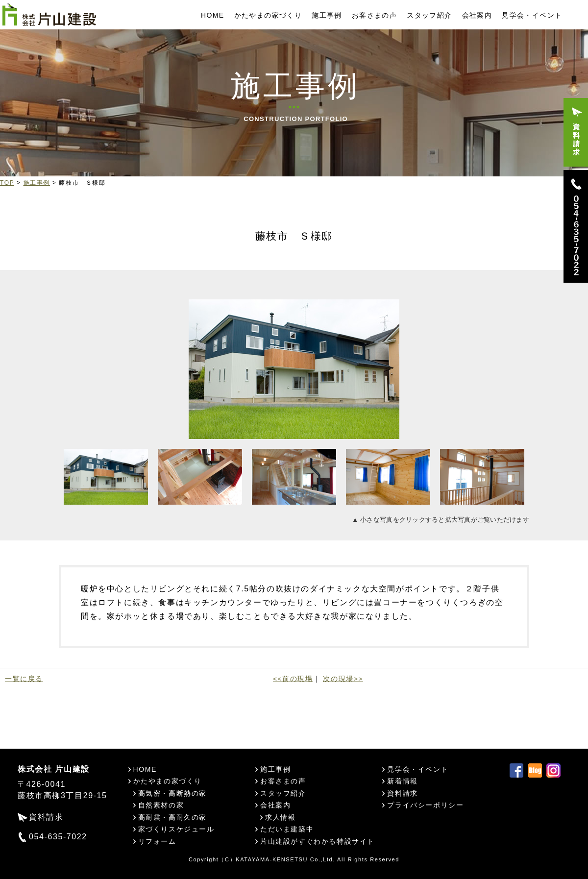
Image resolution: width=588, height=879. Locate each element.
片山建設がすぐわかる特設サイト (318, 841)
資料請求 (46, 817)
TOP (7, 183)
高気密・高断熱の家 (172, 793)
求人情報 (280, 817)
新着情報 (402, 781)
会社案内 (477, 15)
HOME (213, 15)
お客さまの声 (374, 15)
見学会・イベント (532, 15)
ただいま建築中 (287, 829)
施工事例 (327, 15)
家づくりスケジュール (176, 829)
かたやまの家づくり (268, 15)
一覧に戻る (24, 679)
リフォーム (157, 841)
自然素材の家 (161, 805)
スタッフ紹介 (429, 15)
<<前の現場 (293, 679)
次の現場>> (343, 679)
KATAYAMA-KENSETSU (272, 859)
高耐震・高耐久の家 (172, 817)
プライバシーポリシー (425, 805)
